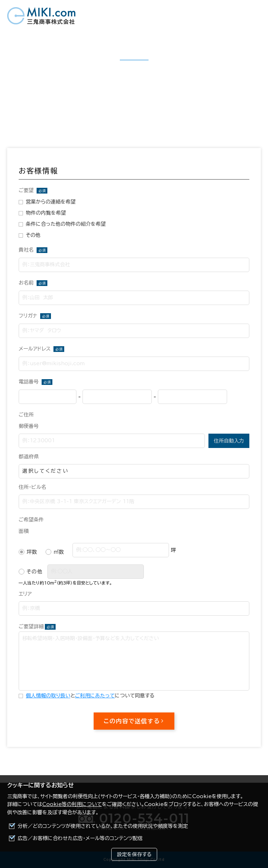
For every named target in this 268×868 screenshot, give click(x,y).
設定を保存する (134, 854)
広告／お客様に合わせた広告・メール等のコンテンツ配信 (80, 838)
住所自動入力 (229, 441)
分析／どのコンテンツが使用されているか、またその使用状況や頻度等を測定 (103, 826)
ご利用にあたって (95, 696)
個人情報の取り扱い (48, 696)
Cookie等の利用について (72, 804)
